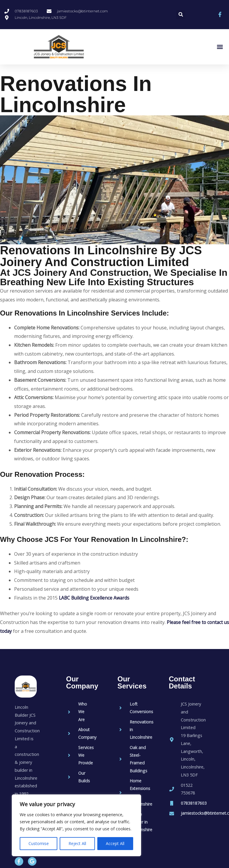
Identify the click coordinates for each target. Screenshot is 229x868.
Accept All (115, 843)
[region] (76, 825)
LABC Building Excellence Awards (95, 598)
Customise (39, 843)
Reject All (77, 843)
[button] (181, 15)
